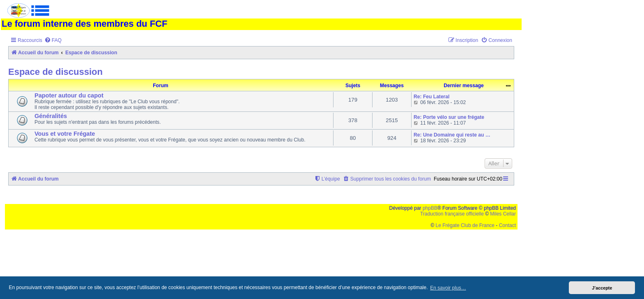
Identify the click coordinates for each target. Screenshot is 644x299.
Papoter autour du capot (69, 95)
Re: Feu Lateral (431, 97)
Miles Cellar (503, 214)
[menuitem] (53, 41)
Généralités (51, 116)
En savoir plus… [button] (448, 288)
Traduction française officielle (452, 214)
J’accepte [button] (602, 288)
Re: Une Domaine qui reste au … (452, 135)
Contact (507, 225)
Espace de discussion (55, 72)
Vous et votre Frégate (65, 134)
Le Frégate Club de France (465, 225)
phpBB (430, 208)
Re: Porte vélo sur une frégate (449, 117)
